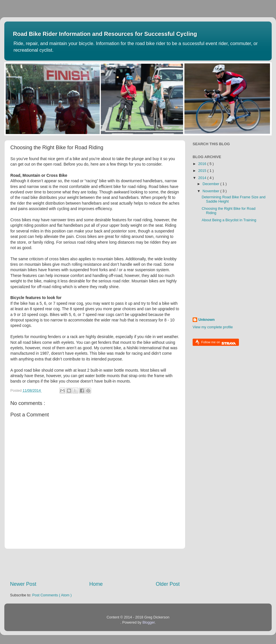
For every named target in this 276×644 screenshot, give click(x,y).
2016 (203, 164)
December (212, 184)
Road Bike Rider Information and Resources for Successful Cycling (105, 34)
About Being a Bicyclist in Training (229, 220)
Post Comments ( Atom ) (52, 595)
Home (96, 584)
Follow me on (219, 343)
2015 (203, 171)
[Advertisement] (95, 565)
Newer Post (23, 584)
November (212, 191)
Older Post (168, 584)
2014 (203, 178)
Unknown (207, 320)
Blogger (148, 622)
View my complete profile (213, 327)
